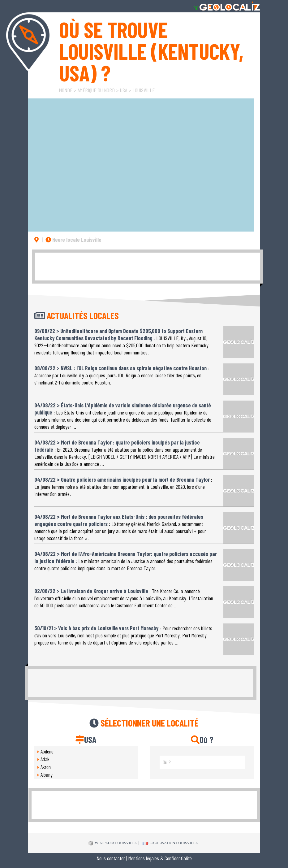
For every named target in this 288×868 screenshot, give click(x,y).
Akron (46, 767)
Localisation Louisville (170, 843)
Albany (47, 775)
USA (124, 90)
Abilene (47, 751)
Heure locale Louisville (73, 240)
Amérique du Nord (96, 90)
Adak (45, 759)
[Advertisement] (148, 267)
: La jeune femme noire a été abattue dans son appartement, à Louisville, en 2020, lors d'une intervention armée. (123, 484)
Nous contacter (111, 858)
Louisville (144, 90)
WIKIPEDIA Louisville (112, 843)
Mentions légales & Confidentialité (160, 858)
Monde (66, 90)
